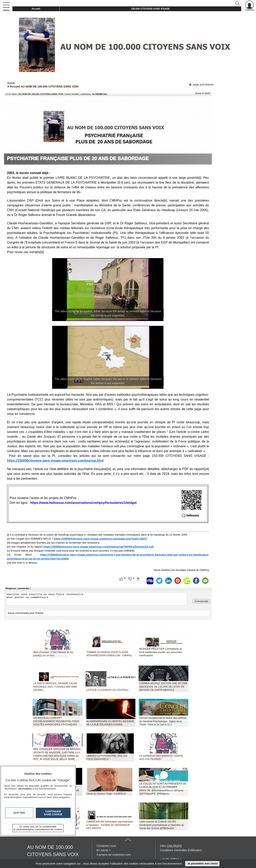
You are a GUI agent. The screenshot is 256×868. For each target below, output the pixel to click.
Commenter (201, 601)
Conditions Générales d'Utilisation (181, 850)
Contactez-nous (106, 846)
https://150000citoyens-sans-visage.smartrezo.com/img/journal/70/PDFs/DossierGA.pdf (98, 547)
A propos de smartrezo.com (114, 855)
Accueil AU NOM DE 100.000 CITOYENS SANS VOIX (43, 86)
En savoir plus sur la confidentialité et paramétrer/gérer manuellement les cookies (38, 828)
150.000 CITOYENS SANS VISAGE (150, 9)
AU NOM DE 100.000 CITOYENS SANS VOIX (41, 94)
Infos (171, 846)
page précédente (201, 84)
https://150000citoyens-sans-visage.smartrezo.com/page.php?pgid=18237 (100, 539)
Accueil (36, 9)
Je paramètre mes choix (202, 864)
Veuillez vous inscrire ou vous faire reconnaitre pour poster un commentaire (97, 599)
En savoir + (104, 850)
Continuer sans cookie (53, 813)
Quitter (19, 813)
